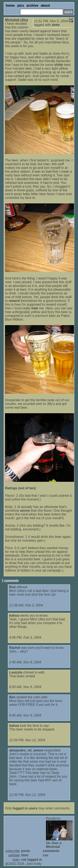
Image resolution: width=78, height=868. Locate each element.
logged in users (25, 808)
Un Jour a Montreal (54, 845)
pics (21, 6)
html (25, 855)
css (45, 855)
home (10, 6)
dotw (56, 25)
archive (32, 6)
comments (51, 851)
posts (26, 851)
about (45, 6)
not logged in (32, 860)
